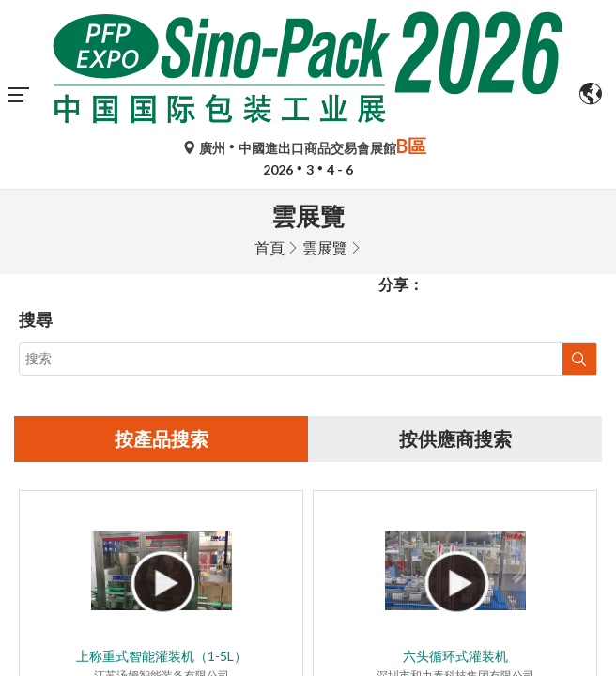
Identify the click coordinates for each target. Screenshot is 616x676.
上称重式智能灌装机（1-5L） (162, 468)
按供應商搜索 (455, 251)
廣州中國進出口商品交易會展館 (308, 148)
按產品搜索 (162, 251)
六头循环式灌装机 (455, 468)
